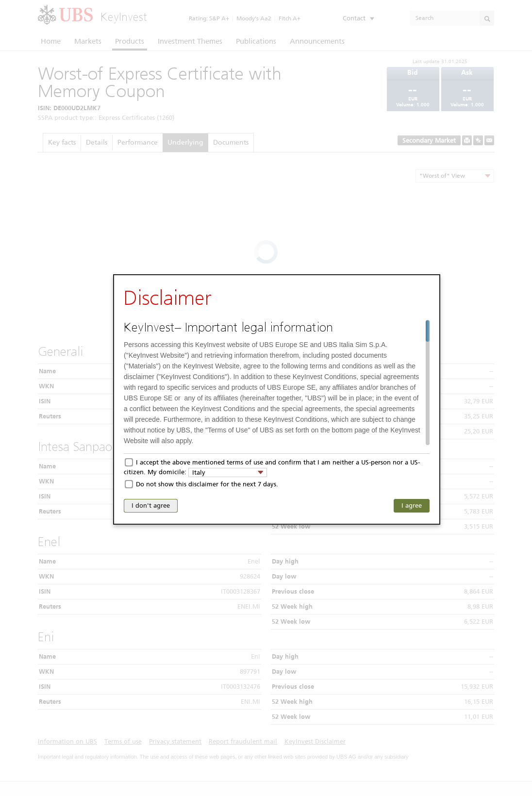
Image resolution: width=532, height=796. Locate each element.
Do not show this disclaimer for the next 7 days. (207, 484)
